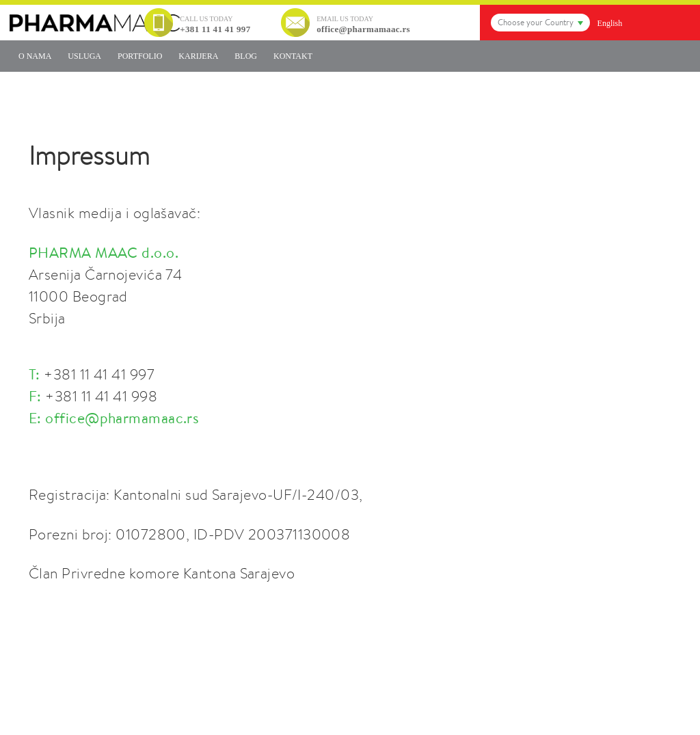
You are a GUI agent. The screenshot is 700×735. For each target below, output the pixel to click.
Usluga (84, 56)
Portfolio (140, 56)
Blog (246, 56)
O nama (35, 56)
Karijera (198, 56)
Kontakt (293, 56)
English (610, 23)
